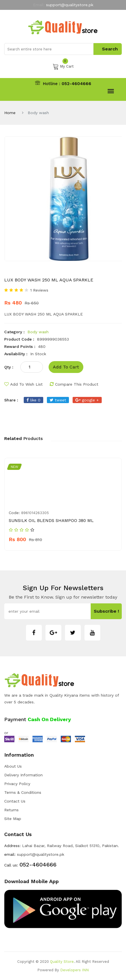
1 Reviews (39, 290)
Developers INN (74, 970)
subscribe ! (106, 611)
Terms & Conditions (23, 792)
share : (11, 400)
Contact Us (15, 801)
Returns (11, 810)
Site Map (13, 819)
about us (13, 766)
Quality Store (62, 962)
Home (10, 113)
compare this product (74, 384)
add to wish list (23, 384)
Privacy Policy (17, 784)
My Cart (63, 66)
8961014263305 (35, 513)
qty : (9, 367)
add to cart (66, 367)
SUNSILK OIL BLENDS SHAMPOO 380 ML (51, 521)
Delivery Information (23, 775)
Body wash (38, 332)
